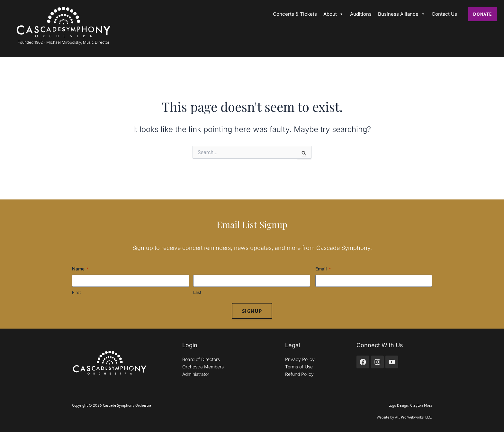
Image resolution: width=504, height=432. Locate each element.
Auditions (361, 14)
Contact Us (444, 14)
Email (323, 269)
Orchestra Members (203, 367)
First (76, 292)
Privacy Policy (300, 359)
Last (197, 292)
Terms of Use (299, 367)
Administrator (196, 374)
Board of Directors (201, 359)
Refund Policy (299, 374)
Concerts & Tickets (295, 14)
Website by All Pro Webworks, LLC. (404, 417)
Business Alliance (402, 14)
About (333, 14)
